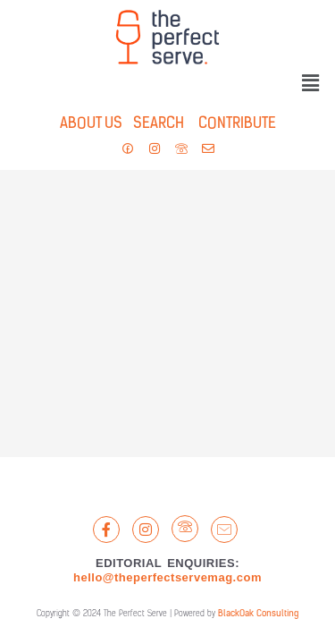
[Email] (224, 530)
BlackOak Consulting (258, 614)
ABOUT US (91, 124)
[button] (311, 84)
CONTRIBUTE (237, 124)
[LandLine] (185, 529)
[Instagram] (146, 530)
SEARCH (153, 124)
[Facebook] (106, 530)
